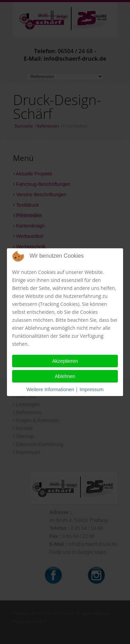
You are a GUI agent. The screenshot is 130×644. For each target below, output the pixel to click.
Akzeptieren (65, 361)
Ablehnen (65, 376)
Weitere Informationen (50, 389)
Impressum (91, 389)
